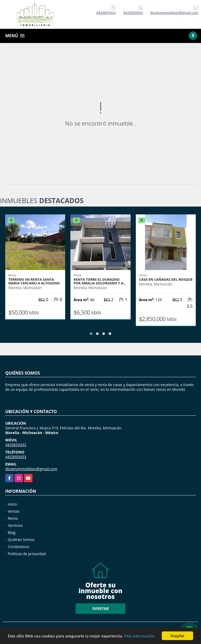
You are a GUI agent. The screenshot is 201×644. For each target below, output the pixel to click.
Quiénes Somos (21, 540)
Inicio (12, 504)
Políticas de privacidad (27, 554)
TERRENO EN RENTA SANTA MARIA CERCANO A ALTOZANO (34, 281)
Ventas (14, 511)
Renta (13, 518)
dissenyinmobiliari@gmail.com (31, 469)
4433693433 (106, 13)
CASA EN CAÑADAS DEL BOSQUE (166, 279)
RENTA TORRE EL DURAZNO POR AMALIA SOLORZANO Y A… (100, 281)
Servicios (15, 525)
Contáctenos (19, 547)
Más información (139, 636)
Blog (12, 532)
